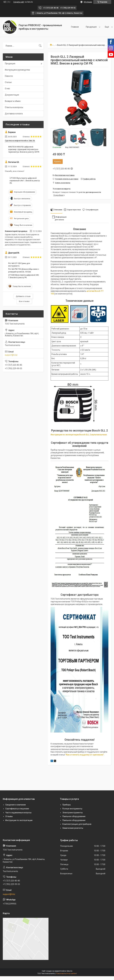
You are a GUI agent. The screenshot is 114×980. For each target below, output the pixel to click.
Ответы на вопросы (14, 107)
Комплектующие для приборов (77, 824)
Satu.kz (70, 971)
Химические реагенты (73, 828)
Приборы (67, 805)
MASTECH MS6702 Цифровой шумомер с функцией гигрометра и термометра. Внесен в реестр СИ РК (24, 149)
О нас (97, 27)
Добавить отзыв (23, 296)
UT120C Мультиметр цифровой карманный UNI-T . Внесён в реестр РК (25, 181)
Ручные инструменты (72, 809)
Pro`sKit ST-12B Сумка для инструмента (19, 265)
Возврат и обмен (13, 101)
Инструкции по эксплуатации (19, 820)
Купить (58, 162)
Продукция (81, 27)
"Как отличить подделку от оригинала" (84, 755)
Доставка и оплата (14, 114)
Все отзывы (24, 301)
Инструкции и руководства (17, 70)
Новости (9, 76)
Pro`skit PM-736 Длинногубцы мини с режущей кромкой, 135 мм (24, 270)
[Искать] (40, 46)
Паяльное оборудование (74, 816)
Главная (64, 27)
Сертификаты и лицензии (17, 809)
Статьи (8, 82)
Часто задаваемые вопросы (18, 813)
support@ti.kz (11, 355)
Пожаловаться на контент (66, 974)
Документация (12, 95)
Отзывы (9, 816)
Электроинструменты (73, 813)
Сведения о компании (16, 805)
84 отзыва (88, 2)
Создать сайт (19, 2)
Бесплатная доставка (65, 175)
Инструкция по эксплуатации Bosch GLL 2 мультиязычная (79, 435)
